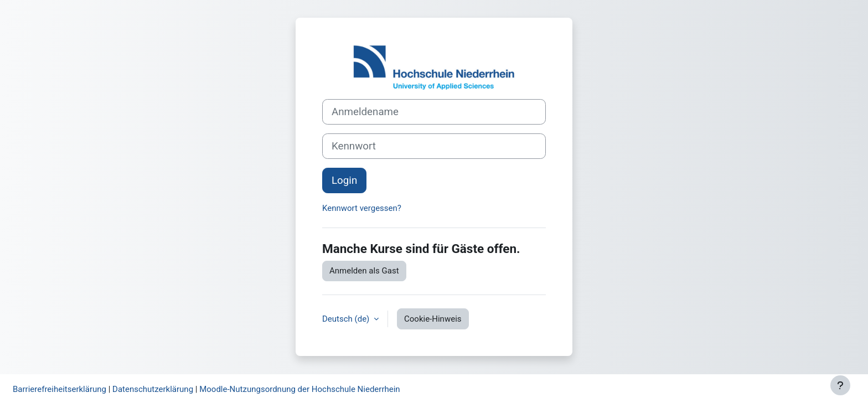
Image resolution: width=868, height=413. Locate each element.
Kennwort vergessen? (362, 208)
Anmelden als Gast (364, 271)
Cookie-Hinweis (433, 319)
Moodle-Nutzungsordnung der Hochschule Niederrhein (299, 389)
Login (344, 180)
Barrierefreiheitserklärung (60, 389)
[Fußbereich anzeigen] (840, 385)
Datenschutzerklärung (153, 389)
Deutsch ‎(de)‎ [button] (347, 319)
